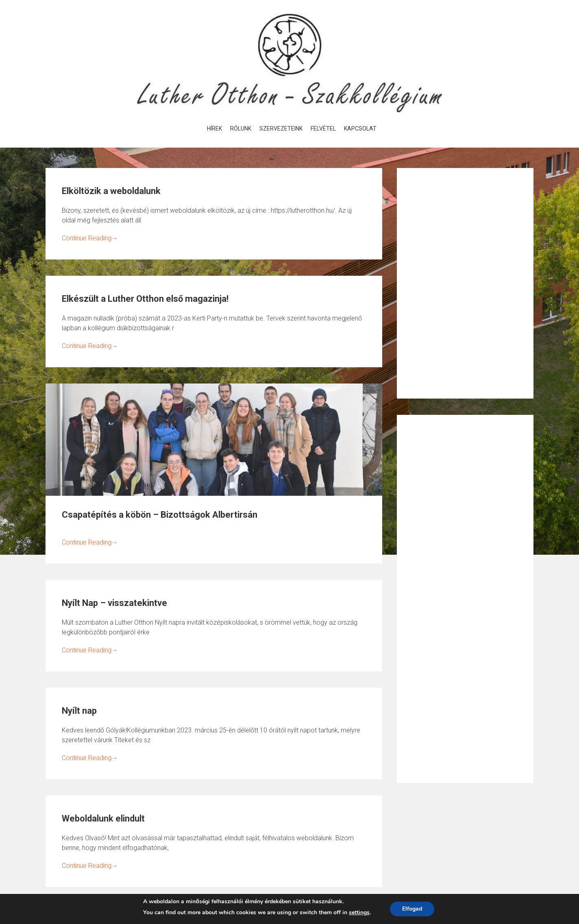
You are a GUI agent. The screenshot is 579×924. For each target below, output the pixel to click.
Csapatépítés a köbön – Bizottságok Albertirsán (160, 515)
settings (359, 912)
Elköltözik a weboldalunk (111, 191)
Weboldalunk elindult (103, 818)
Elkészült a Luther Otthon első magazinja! (145, 299)
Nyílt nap (79, 711)
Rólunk (241, 129)
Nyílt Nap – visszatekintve (114, 603)
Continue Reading (90, 238)
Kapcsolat (360, 129)
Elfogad (412, 909)
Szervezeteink (281, 129)
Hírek (214, 129)
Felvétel (323, 129)
